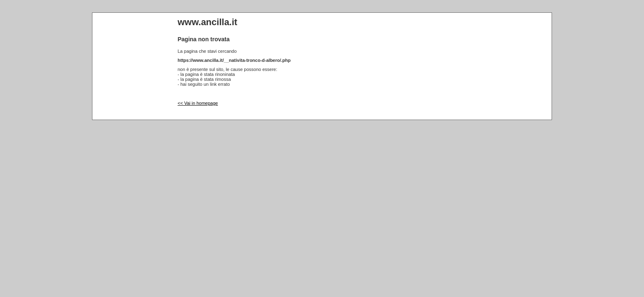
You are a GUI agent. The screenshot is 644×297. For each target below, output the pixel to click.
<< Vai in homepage (198, 103)
